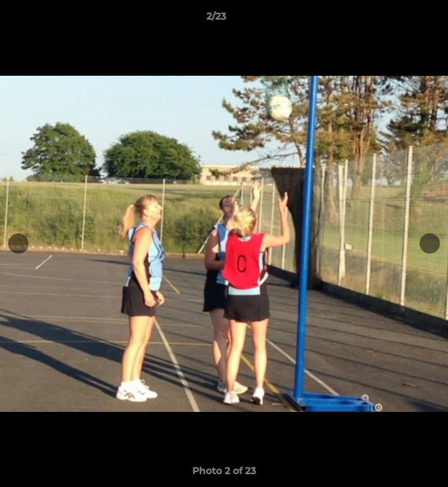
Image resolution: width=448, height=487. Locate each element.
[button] (399, 20)
